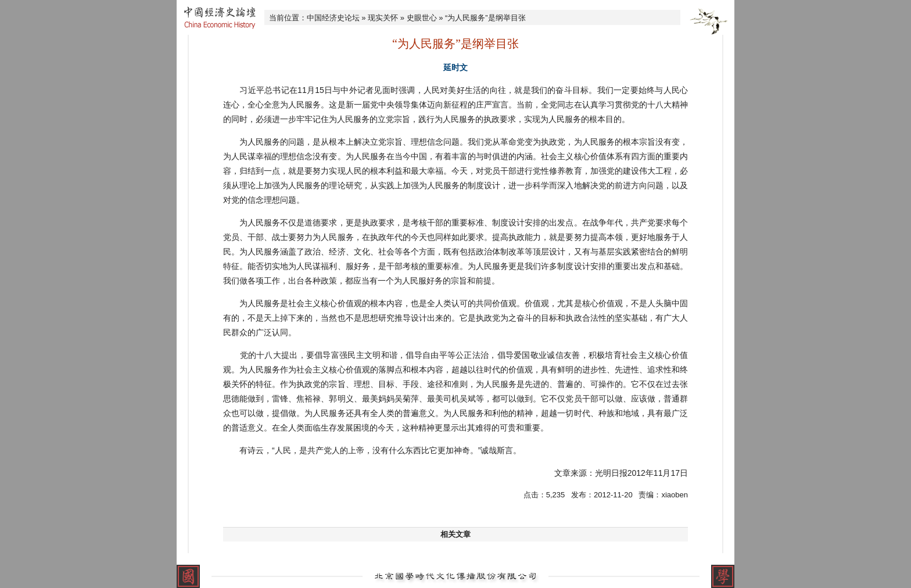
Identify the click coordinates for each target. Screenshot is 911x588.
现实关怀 (383, 18)
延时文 (455, 67)
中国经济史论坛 (333, 18)
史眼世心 (422, 18)
